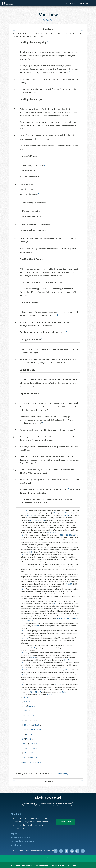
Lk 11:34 (32, 748)
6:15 (24, 734)
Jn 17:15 (30, 725)
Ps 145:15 (31, 762)
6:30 (24, 684)
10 (52, 33)
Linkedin (72, 850)
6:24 (24, 667)
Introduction (20, 33)
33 (28, 757)
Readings (84, 3)
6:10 (24, 589)
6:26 (24, 762)
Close (47, 857)
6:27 (24, 675)
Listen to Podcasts (46, 803)
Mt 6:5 (68, 513)
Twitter (57, 850)
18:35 (29, 729)
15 (70, 33)
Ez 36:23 (69, 584)
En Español (48, 20)
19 (14, 37)
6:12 (24, 623)
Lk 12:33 (33, 743)
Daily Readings (30, 803)
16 (73, 33)
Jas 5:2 (29, 738)
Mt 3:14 (49, 694)
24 (31, 37)
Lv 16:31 (33, 648)
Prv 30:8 (30, 715)
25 (35, 37)
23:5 (27, 697)
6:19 (24, 653)
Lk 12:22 (33, 757)
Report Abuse (71, 3)
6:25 (24, 670)
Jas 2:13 (29, 734)
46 (36, 520)
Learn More (66, 821)
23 (28, 37)
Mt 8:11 (66, 618)
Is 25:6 (60, 618)
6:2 (23, 535)
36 (37, 748)
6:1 (23, 510)
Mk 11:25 (44, 729)
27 (42, 37)
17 (77, 33)
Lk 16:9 (66, 660)
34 (27, 653)
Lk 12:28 (58, 684)
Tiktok (83, 850)
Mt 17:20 (62, 692)
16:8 (39, 692)
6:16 (24, 645)
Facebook (62, 850)
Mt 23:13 (62, 535)
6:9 (23, 564)
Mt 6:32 (66, 670)
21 (21, 37)
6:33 (24, 694)
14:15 (28, 621)
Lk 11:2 (29, 552)
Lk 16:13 (30, 752)
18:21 (29, 720)
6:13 (24, 630)
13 (63, 33)
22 (24, 37)
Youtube (67, 850)
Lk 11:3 (56, 603)
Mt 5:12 (32, 520)
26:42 (29, 711)
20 (17, 37)
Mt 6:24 (33, 657)
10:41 (40, 520)
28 (46, 37)
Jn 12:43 (29, 701)
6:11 (24, 601)
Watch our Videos (64, 803)
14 (66, 33)
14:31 (35, 692)
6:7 (23, 547)
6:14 (24, 638)
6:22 (24, 662)
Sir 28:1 (35, 729)
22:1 (71, 618)
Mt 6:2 (54, 513)
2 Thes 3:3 (38, 725)
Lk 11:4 (36, 626)
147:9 (40, 762)
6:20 (24, 743)
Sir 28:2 (37, 720)
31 (38, 757)
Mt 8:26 (29, 692)
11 (56, 33)
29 (78, 535)
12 (59, 33)
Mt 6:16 (30, 515)
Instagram (78, 850)
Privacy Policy (63, 773)
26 (38, 37)
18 (80, 33)
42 (44, 520)
